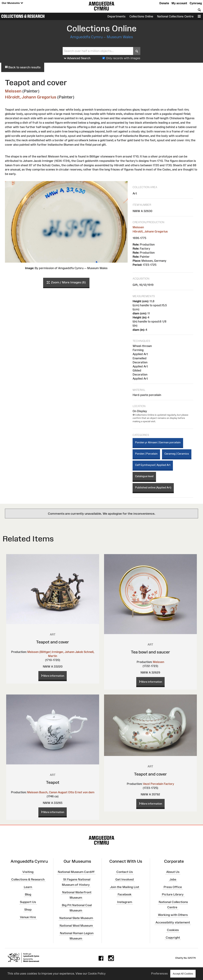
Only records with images (123, 58)
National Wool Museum (76, 926)
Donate (164, 3)
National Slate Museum (76, 918)
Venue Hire (28, 917)
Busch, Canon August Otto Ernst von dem (67, 792)
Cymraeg (196, 3)
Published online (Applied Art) (153, 487)
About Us (173, 872)
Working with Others (173, 915)
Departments (116, 16)
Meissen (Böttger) (39, 652)
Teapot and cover (53, 642)
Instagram (125, 902)
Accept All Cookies (183, 974)
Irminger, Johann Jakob (68, 652)
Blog (28, 894)
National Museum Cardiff (76, 872)
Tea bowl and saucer (150, 652)
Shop (28, 910)
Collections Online (141, 16)
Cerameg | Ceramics (177, 454)
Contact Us (125, 872)
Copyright (173, 938)
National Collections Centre (175, 16)
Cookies (173, 930)
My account (179, 3)
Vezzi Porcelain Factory (159, 784)
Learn (28, 887)
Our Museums (12, 3)
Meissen (13, 91)
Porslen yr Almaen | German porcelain (158, 442)
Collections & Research (23, 16)
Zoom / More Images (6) (66, 283)
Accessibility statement (173, 922)
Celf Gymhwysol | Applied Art (153, 465)
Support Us (28, 902)
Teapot (53, 782)
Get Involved (124, 879)
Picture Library (173, 894)
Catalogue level (144, 476)
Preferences (159, 973)
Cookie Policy (97, 973)
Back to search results (23, 67)
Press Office (173, 887)
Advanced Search (77, 58)
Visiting (28, 872)
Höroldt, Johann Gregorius (31, 97)
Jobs (173, 879)
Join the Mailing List (125, 887)
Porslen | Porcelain (146, 454)
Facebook (125, 894)
